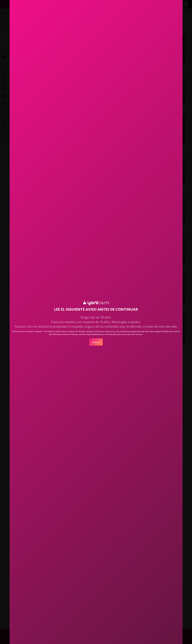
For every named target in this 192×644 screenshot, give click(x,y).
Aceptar (96, 342)
